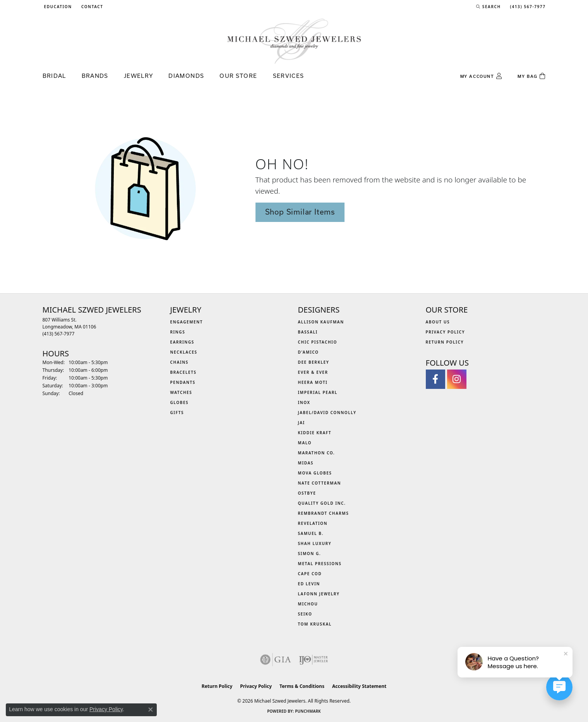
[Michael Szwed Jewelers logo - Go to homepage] (294, 41)
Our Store (238, 76)
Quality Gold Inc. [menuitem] (322, 503)
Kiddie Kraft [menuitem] (315, 433)
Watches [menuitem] (181, 392)
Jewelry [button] (139, 76)
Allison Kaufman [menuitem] (321, 322)
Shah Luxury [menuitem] (315, 543)
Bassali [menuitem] (308, 332)
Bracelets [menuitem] (183, 372)
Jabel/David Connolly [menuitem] (327, 413)
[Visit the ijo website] (313, 660)
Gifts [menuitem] (177, 413)
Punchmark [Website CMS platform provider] (308, 711)
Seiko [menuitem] (305, 614)
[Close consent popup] (151, 710)
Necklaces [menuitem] (184, 352)
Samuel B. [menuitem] (311, 533)
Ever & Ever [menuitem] (313, 372)
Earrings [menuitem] (182, 342)
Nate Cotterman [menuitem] (320, 483)
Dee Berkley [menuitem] (314, 362)
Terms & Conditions (302, 686)
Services (289, 76)
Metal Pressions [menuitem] (320, 564)
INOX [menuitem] (304, 402)
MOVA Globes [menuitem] (315, 473)
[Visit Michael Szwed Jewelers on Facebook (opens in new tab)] (435, 379)
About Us (438, 322)
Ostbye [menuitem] (307, 493)
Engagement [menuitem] (187, 322)
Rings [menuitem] (178, 332)
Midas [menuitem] (306, 463)
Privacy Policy (446, 332)
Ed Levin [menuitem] (309, 584)
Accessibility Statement (359, 686)
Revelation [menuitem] (313, 523)
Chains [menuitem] (179, 362)
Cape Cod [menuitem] (310, 574)
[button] (57, 7)
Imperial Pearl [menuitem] (318, 392)
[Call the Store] (59, 334)
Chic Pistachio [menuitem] (318, 342)
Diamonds (186, 76)
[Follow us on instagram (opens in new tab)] (457, 379)
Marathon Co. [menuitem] (317, 453)
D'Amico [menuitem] (309, 352)
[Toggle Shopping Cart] (531, 76)
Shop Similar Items (300, 212)
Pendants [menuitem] (183, 382)
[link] (92, 7)
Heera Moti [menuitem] (313, 382)
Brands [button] (95, 76)
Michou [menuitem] (308, 604)
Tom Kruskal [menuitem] (315, 624)
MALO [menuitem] (305, 443)
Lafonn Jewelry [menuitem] (319, 594)
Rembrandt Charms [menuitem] (324, 513)
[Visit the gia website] (276, 660)
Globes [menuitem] (180, 402)
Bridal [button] (54, 76)
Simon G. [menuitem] (310, 554)
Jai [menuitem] (302, 423)
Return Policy (445, 342)
